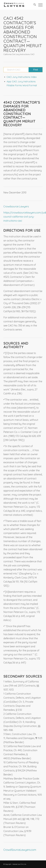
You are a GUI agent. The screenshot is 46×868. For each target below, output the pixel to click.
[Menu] (39, 5)
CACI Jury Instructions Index (22, 77)
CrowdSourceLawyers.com (20, 850)
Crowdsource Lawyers (16, 206)
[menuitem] (33, 5)
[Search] (33, 5)
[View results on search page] (36, 70)
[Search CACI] (23, 70)
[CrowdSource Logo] (19, 5)
